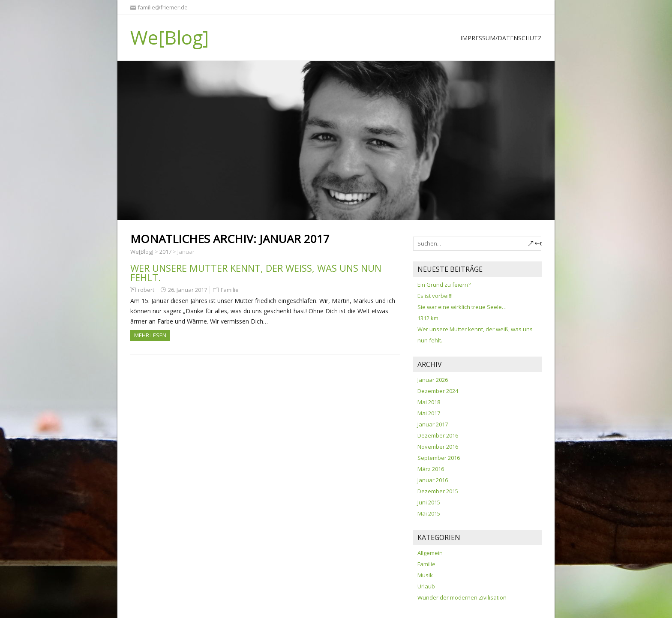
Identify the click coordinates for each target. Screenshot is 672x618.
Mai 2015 (429, 513)
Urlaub (426, 586)
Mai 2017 (429, 413)
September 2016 (439, 458)
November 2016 (438, 447)
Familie (230, 290)
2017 (165, 252)
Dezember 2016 (438, 435)
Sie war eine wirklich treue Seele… (462, 307)
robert (146, 290)
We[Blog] (169, 37)
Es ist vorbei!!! (435, 296)
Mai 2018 (429, 402)
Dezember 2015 (438, 491)
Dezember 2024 (438, 391)
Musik (425, 575)
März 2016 (431, 469)
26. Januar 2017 (187, 290)
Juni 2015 (429, 502)
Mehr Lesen (150, 335)
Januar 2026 (433, 380)
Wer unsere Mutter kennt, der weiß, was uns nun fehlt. (256, 273)
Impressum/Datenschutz (501, 38)
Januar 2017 (433, 424)
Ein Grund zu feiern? (444, 285)
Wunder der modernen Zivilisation (462, 597)
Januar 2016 (433, 480)
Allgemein (430, 553)
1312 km (428, 318)
